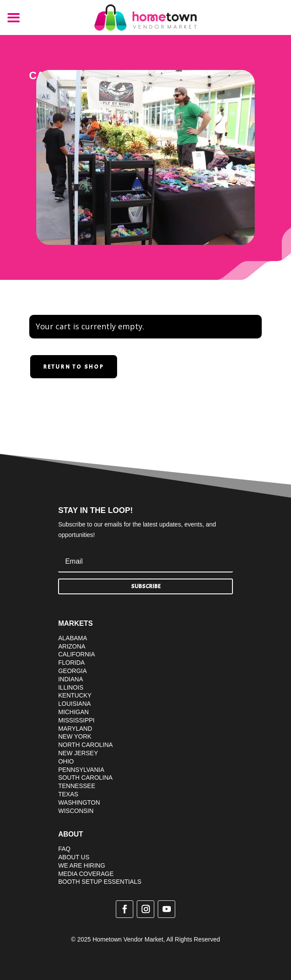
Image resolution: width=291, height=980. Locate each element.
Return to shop (74, 367)
